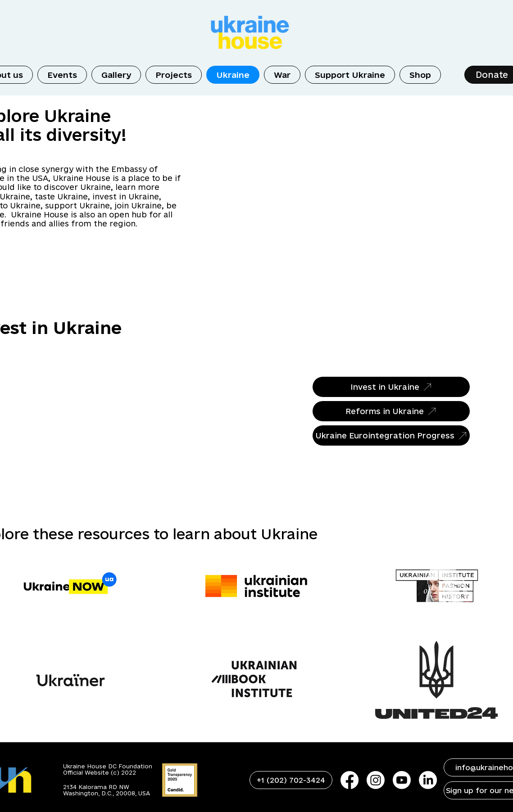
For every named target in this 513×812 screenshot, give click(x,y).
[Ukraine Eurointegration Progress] (391, 435)
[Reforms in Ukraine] (391, 411)
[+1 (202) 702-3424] (291, 780)
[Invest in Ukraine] (391, 387)
